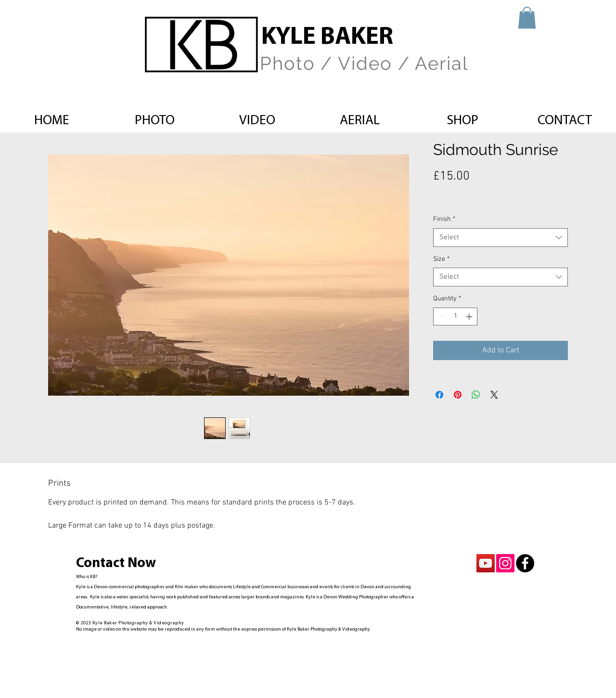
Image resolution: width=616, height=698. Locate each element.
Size (441, 259)
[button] (527, 18)
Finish (444, 219)
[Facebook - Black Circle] (525, 563)
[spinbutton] (455, 317)
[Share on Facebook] (439, 395)
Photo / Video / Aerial (364, 63)
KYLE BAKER (327, 38)
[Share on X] (494, 395)
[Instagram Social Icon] (505, 563)
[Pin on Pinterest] (458, 395)
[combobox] (500, 238)
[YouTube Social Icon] (486, 563)
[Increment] (470, 317)
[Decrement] (441, 317)
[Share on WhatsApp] (476, 395)
